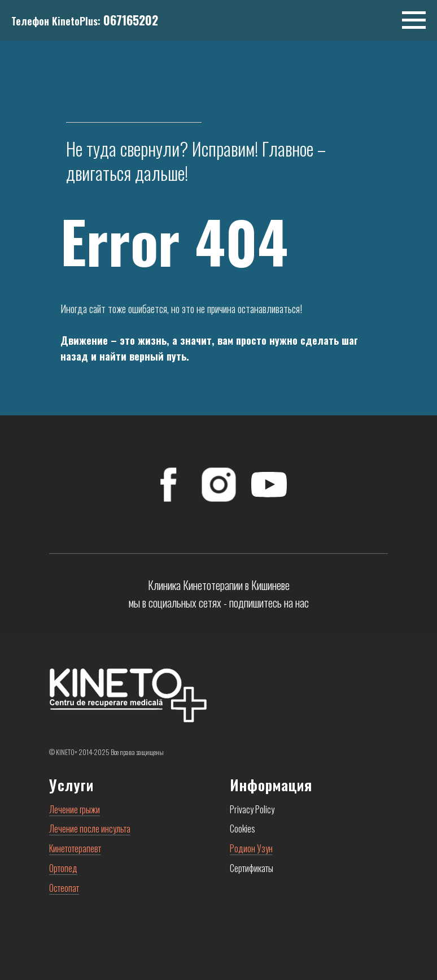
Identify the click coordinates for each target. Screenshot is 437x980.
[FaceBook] (169, 485)
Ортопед (63, 868)
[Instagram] (219, 485)
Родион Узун (251, 848)
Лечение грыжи (75, 809)
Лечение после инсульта (90, 829)
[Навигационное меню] (414, 20)
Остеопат (64, 888)
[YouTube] (269, 485)
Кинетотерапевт (75, 848)
